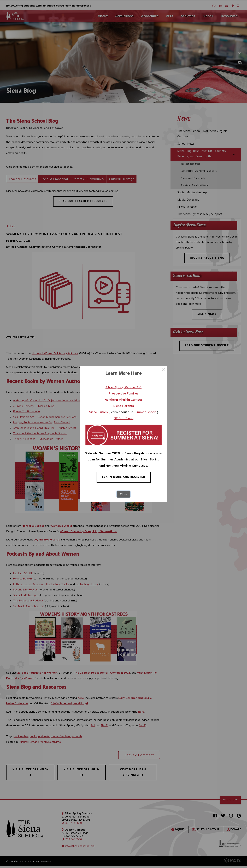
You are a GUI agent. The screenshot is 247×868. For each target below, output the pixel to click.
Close (124, 494)
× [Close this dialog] (163, 370)
